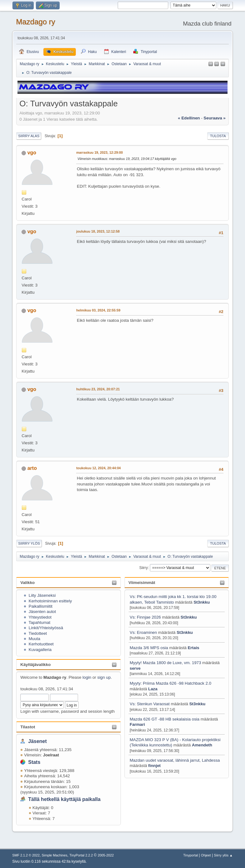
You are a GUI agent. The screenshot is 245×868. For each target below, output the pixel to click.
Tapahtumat (40, 622)
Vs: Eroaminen (143, 632)
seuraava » (214, 118)
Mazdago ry (35, 22)
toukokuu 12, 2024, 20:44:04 (98, 468)
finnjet (154, 766)
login (87, 677)
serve (135, 668)
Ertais (193, 648)
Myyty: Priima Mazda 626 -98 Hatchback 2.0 (171, 683)
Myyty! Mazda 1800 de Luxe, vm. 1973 (166, 663)
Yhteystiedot (40, 617)
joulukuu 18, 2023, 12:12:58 (98, 231)
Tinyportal (191, 855)
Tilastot (28, 727)
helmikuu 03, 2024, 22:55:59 (98, 310)
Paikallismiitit (41, 606)
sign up (104, 677)
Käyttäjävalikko (35, 665)
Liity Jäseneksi (42, 595)
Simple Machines (55, 855)
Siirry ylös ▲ (223, 855)
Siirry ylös (29, 543)
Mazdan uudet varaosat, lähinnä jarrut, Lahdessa (175, 760)
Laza (153, 689)
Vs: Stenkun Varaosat (150, 704)
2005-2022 (106, 855)
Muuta (34, 639)
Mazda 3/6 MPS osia (150, 648)
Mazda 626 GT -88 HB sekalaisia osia (165, 719)
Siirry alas (29, 136)
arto (32, 468)
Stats (34, 762)
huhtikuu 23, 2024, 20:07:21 (98, 389)
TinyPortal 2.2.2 (81, 855)
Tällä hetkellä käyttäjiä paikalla (64, 799)
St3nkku (202, 602)
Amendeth (202, 745)
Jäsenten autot (42, 612)
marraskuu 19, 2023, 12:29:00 (99, 152)
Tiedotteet (38, 633)
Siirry (143, 568)
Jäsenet (37, 741)
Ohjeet (206, 855)
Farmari (137, 724)
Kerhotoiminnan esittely (50, 601)
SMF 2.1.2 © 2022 (26, 855)
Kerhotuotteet (41, 644)
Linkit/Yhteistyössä (46, 628)
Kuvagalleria (40, 650)
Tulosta (218, 136)
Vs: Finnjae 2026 (145, 617)
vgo (32, 153)
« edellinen (189, 118)
